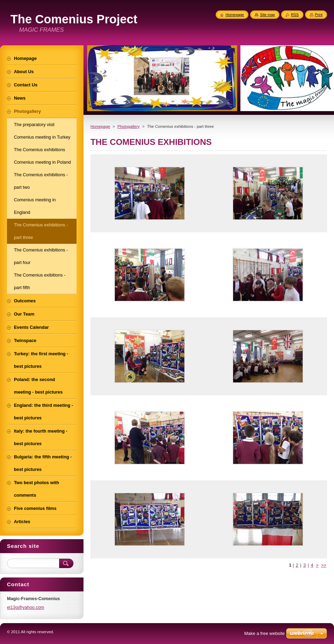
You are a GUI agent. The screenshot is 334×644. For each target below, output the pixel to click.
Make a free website (264, 633)
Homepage (100, 126)
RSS (295, 15)
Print (319, 15)
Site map (267, 15)
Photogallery (128, 126)
